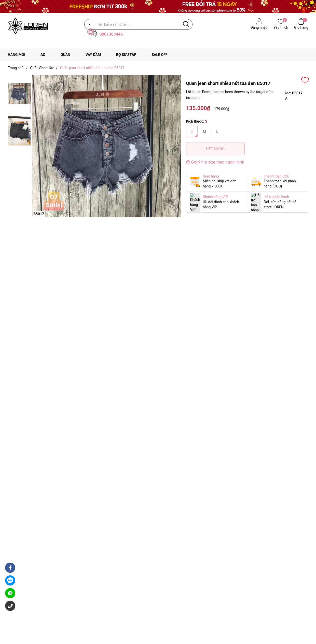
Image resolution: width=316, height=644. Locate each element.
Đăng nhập (259, 27)
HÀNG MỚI (17, 55)
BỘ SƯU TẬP (126, 55)
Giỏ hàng (301, 27)
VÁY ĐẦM (93, 55)
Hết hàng (215, 149)
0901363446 (111, 34)
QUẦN (65, 55)
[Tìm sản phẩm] (138, 24)
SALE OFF (159, 55)
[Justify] (186, 24)
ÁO (43, 55)
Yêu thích (281, 27)
